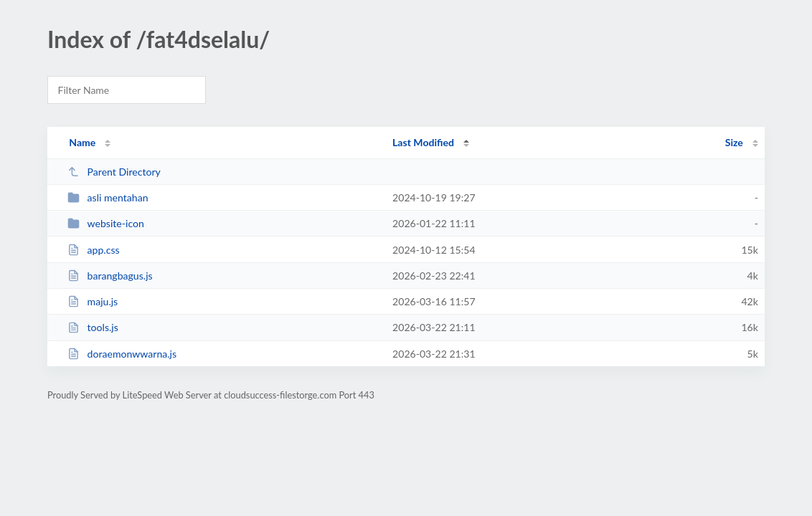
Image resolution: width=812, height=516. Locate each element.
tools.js (93, 327)
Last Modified (423, 142)
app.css (93, 250)
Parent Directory (114, 172)
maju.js (93, 301)
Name (82, 142)
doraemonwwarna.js (122, 354)
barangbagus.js (110, 276)
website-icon (106, 223)
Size (734, 142)
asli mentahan (108, 197)
